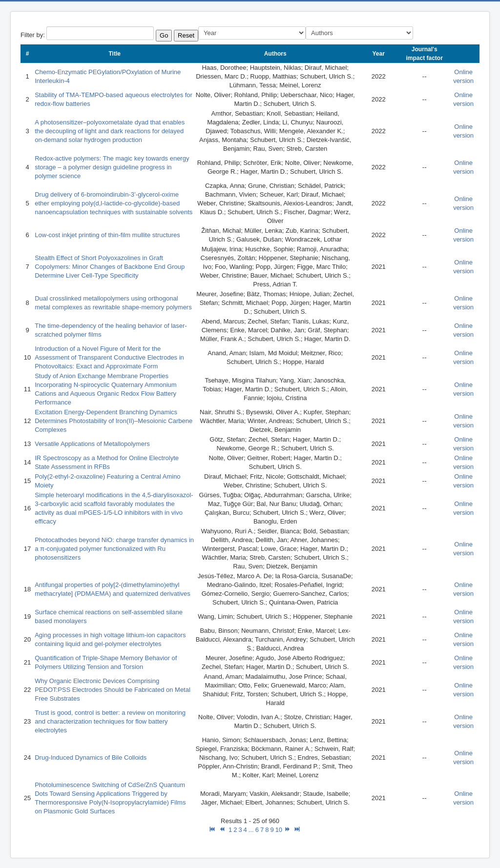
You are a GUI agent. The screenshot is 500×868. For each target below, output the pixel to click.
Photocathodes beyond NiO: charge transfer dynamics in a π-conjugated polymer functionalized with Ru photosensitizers (114, 549)
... (251, 830)
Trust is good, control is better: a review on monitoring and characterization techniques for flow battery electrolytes (110, 721)
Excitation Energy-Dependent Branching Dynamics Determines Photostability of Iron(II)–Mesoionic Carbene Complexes (114, 421)
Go (164, 35)
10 (279, 830)
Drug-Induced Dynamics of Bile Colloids (91, 757)
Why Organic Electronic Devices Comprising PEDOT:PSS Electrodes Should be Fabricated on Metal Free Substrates (113, 690)
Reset (186, 35)
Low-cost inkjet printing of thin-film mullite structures (107, 235)
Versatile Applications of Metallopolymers (92, 444)
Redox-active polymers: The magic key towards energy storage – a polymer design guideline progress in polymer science (112, 167)
